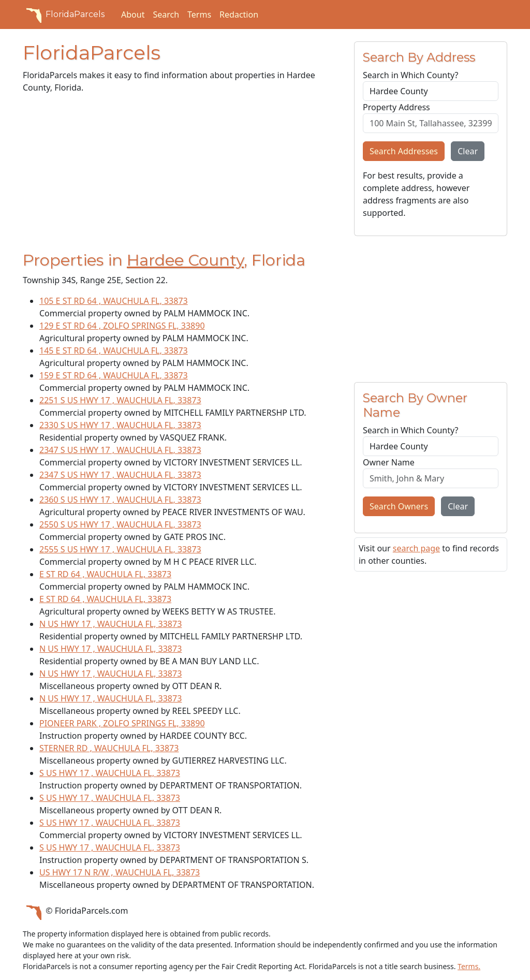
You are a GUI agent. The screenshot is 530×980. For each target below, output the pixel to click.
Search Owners (399, 506)
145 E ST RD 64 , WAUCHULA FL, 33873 (114, 350)
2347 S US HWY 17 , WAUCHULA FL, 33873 (120, 450)
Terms (199, 14)
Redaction (239, 14)
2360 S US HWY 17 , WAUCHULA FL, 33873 (120, 500)
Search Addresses (404, 151)
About (133, 14)
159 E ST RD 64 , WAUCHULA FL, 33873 (114, 375)
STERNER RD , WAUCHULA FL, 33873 (109, 748)
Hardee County (185, 260)
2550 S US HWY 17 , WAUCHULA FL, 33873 (120, 524)
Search (166, 14)
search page (416, 548)
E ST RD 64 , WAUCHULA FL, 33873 (105, 574)
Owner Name (389, 462)
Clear (468, 151)
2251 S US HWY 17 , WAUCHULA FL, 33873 (120, 400)
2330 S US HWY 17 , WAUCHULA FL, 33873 (120, 425)
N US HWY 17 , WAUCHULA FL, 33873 (111, 624)
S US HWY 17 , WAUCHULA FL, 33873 (110, 773)
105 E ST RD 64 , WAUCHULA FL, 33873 (114, 301)
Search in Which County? (410, 75)
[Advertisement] (182, 174)
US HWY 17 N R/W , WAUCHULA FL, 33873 (120, 872)
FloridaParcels (64, 14)
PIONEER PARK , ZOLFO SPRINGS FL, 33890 (122, 723)
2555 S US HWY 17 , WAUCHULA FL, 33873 (120, 549)
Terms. (469, 966)
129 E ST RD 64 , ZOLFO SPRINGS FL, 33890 (122, 326)
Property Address (396, 107)
